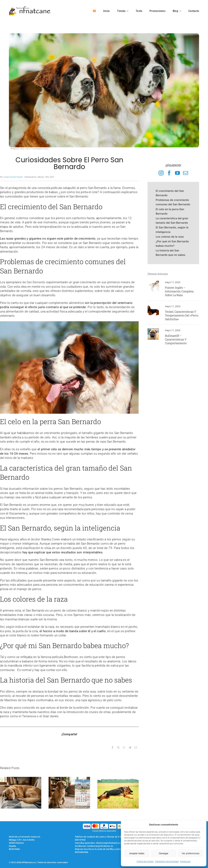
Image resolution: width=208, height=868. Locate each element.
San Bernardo (36, 282)
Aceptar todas (137, 853)
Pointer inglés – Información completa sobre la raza (179, 291)
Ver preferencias (191, 853)
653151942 (80, 840)
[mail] (186, 173)
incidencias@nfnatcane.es (100, 846)
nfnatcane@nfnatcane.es (108, 843)
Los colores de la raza (170, 237)
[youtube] (177, 173)
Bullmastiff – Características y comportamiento (176, 339)
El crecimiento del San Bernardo (170, 193)
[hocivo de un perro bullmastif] (153, 330)
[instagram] (161, 173)
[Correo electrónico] (136, 748)
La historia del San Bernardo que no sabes (170, 253)
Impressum (185, 862)
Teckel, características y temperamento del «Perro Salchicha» (182, 315)
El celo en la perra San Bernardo (170, 211)
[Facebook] (112, 748)
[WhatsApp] (124, 748)
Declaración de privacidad (167, 862)
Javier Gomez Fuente (13, 177)
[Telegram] (130, 748)
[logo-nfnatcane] (30, 8)
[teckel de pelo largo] (153, 306)
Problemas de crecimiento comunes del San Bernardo (173, 202)
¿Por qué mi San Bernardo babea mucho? (172, 244)
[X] (118, 748)
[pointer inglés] (153, 282)
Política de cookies (145, 862)
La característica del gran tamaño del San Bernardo (172, 220)
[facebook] (169, 173)
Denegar (164, 853)
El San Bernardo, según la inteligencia (172, 230)
